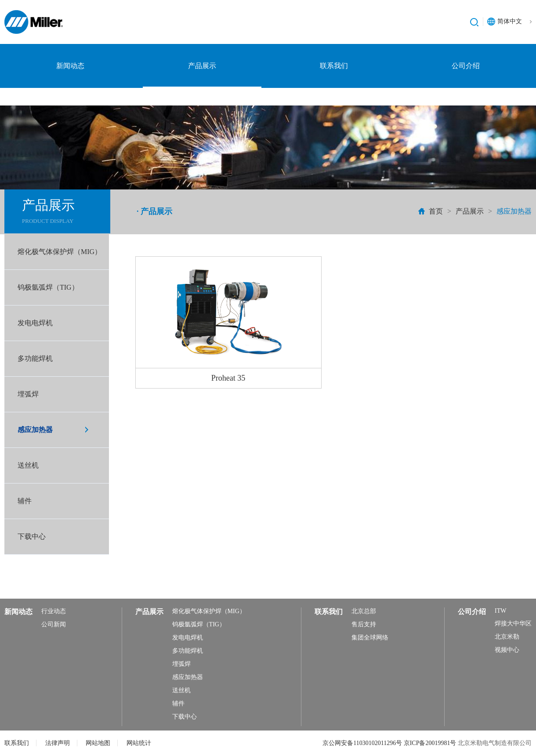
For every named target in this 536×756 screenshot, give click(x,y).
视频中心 (507, 650)
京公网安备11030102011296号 (363, 743)
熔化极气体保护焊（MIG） (60, 252)
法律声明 (58, 743)
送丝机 (28, 465)
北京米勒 (507, 637)
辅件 (25, 501)
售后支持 (364, 624)
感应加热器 (35, 430)
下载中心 (32, 536)
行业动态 (54, 611)
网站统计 (139, 743)
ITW (500, 611)
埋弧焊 (28, 394)
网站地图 (98, 743)
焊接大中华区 (513, 623)
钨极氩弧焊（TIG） (48, 287)
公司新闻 (54, 624)
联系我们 (334, 66)
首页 (436, 211)
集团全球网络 (370, 638)
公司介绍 (466, 66)
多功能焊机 (35, 358)
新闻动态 (70, 66)
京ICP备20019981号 (431, 743)
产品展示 (202, 66)
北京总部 (364, 611)
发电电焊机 (35, 323)
